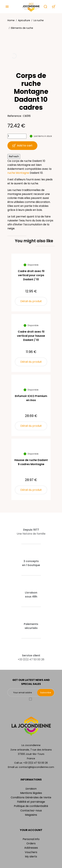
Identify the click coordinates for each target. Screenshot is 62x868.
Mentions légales (31, 793)
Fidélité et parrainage (31, 802)
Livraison (31, 789)
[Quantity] (17, 136)
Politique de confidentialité (31, 806)
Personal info (31, 839)
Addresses (31, 848)
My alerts (31, 857)
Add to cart (22, 146)
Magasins (31, 815)
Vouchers (31, 852)
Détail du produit (31, 301)
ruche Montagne (18, 173)
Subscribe (46, 693)
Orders (31, 843)
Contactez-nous (31, 811)
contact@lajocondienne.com (36, 767)
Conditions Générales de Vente (31, 797)
